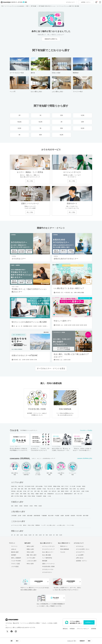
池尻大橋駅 (30, 516)
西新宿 (58, 489)
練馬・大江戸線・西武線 (17, 496)
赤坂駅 (62, 516)
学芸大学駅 (79, 516)
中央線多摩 (39, 496)
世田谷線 (13, 491)
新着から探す (30, 549)
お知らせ (14, 549)
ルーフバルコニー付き (17, 525)
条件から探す (30, 546)
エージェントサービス (48, 546)
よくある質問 (80, 555)
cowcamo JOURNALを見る (85, 458)
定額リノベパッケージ (48, 564)
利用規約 (72, 629)
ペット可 (43, 525)
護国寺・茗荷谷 (65, 491)
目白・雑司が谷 (52, 491)
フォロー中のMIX (16, 561)
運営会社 (65, 629)
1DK (18, 535)
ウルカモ (63, 552)
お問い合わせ (80, 558)
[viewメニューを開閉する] (17, 641)
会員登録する (89, 622)
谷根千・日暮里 (15, 494)
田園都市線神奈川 (68, 494)
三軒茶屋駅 (14, 516)
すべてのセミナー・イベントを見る (51, 368)
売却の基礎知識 (64, 549)
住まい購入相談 (47, 555)
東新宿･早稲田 (65, 489)
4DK (57, 535)
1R (12, 535)
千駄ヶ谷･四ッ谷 (51, 489)
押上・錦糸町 (44, 491)
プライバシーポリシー (83, 629)
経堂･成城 (19, 491)
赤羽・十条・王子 (78, 494)
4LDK (61, 535)
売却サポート (64, 546)
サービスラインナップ (48, 549)
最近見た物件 (15, 552)
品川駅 (19, 516)
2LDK (40, 535)
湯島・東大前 (77, 491)
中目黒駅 (57, 516)
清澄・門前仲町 (32, 489)
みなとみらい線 (59, 494)
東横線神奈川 (51, 494)
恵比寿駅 (67, 516)
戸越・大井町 (73, 489)
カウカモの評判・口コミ (83, 549)
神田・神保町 (23, 494)
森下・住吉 (30, 491)
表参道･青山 (14, 486)
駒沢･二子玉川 (65, 486)
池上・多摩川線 (81, 489)
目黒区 (21, 506)
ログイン (86, 2)
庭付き (25, 525)
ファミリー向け (70, 525)
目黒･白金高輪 (39, 486)
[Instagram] (16, 631)
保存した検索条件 (16, 558)
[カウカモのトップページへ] (14, 2)
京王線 (25, 491)
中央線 (44, 489)
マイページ (14, 546)
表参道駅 (73, 516)
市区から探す (30, 552)
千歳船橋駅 (44, 516)
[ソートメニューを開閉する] (12, 641)
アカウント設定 (16, 564)
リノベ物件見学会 (47, 558)
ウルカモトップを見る (86, 430)
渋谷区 (31, 506)
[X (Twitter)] (7, 631)
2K (33, 535)
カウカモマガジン (47, 572)
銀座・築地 (21, 489)
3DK (47, 535)
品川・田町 (14, 489)
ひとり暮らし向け (51, 525)
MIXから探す (30, 564)
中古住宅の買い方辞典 (48, 566)
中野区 (36, 506)
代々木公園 (72, 486)
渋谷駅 (24, 516)
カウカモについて (70, 2)
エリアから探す (31, 558)
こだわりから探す (32, 561)
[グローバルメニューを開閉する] (100, 2)
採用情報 (94, 629)
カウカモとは (80, 546)
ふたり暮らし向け (61, 525)
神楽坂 (84, 486)
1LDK (21, 535)
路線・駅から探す (32, 555)
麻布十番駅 (86, 516)
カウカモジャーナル (48, 569)
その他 (49, 496)
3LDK (50, 535)
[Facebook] (12, 631)
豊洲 (26, 489)
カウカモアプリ (80, 552)
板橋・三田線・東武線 (30, 496)
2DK (37, 535)
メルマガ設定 (15, 566)
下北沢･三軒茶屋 (48, 486)
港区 (12, 506)
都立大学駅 (51, 516)
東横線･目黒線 (57, 486)
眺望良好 (38, 525)
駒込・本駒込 (31, 494)
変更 (89, 641)
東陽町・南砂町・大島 (41, 494)
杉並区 (40, 506)
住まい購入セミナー (48, 552)
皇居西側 (39, 489)
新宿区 (16, 506)
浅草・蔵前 (37, 491)
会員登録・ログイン (81, 561)
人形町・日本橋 (85, 491)
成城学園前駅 (37, 516)
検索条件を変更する (51, 39)
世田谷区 (26, 506)
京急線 (45, 496)
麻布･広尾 (21, 486)
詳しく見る (30, 181)
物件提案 (45, 561)
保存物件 (14, 555)
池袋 (59, 491)
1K (15, 535)
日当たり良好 (31, 525)
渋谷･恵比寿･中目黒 (29, 486)
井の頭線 (79, 486)
